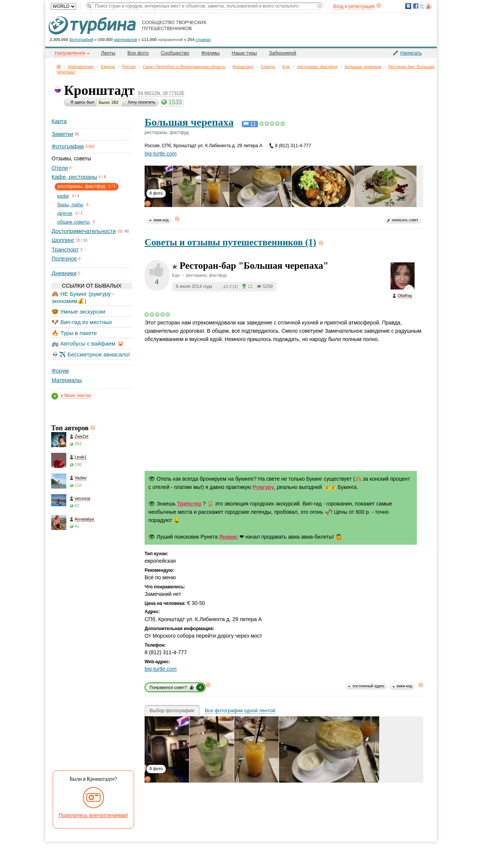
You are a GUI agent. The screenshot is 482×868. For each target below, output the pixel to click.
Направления (81, 67)
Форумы (211, 53)
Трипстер (189, 504)
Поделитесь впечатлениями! (94, 815)
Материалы (67, 380)
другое (65, 213)
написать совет (405, 220)
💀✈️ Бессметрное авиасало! (91, 354)
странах (203, 40)
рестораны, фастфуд (317, 67)
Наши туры (244, 53)
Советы (268, 67)
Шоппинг (63, 240)
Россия (129, 67)
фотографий (81, 40)
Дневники (64, 273)
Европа (108, 67)
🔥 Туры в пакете (74, 333)
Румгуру (263, 487)
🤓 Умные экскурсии (78, 311)
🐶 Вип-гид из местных (82, 322)
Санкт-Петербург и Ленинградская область (184, 67)
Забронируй (282, 53)
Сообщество (175, 53)
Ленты (108, 53)
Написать (411, 53)
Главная (59, 66)
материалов (126, 40)
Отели (60, 168)
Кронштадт (243, 67)
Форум (60, 371)
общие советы (73, 222)
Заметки (62, 134)
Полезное (64, 258)
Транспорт (65, 249)
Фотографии (68, 146)
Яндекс (229, 537)
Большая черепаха (363, 67)
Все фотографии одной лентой (240, 711)
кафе (63, 196)
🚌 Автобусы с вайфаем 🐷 (88, 343)
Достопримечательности (84, 231)
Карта (59, 121)
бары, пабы (70, 205)
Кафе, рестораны (74, 177)
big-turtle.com (161, 154)
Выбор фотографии (172, 711)
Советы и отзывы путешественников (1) (230, 242)
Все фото (138, 53)
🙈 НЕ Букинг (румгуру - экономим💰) (83, 297)
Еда (286, 67)
